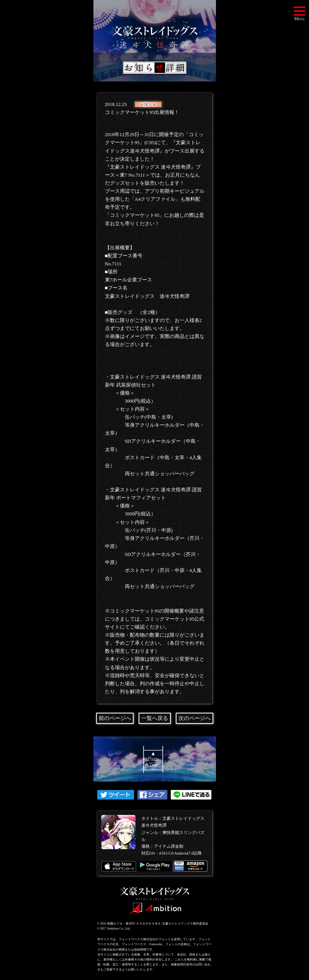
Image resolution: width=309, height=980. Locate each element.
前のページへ (115, 718)
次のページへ (195, 718)
